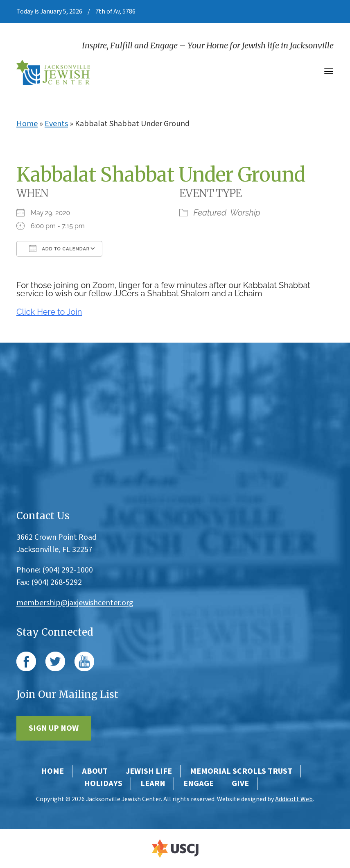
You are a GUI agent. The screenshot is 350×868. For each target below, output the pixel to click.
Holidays (103, 784)
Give (240, 784)
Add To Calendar (59, 248)
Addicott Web (294, 799)
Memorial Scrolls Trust (241, 771)
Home (27, 124)
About (95, 771)
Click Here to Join (49, 312)
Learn (153, 784)
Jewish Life (149, 771)
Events (56, 124)
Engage (199, 784)
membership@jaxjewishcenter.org (75, 603)
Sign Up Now (54, 728)
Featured (210, 213)
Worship (245, 213)
